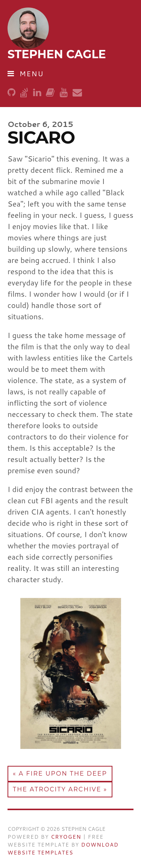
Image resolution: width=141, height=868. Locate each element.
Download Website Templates (63, 849)
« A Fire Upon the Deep (60, 774)
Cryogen (66, 837)
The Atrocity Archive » (60, 789)
